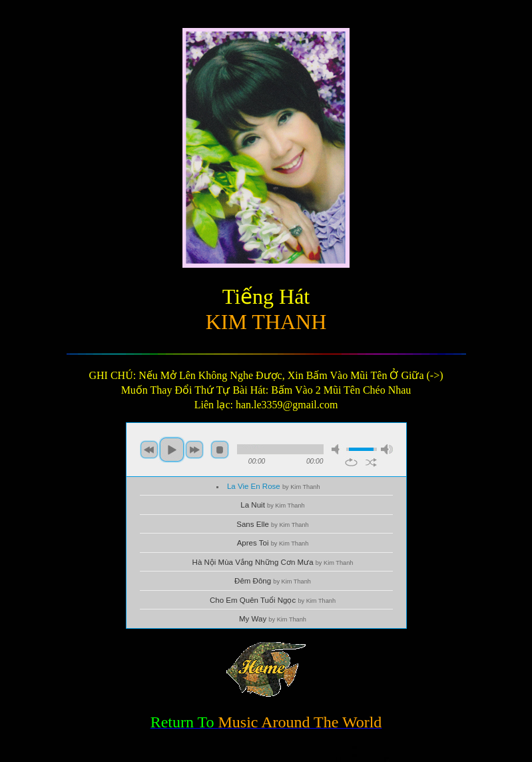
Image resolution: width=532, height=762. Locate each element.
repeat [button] (351, 462)
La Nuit (272, 505)
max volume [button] (387, 449)
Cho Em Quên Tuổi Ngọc (273, 600)
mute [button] (338, 449)
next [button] (194, 450)
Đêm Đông (273, 581)
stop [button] (220, 450)
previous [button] (149, 450)
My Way (273, 619)
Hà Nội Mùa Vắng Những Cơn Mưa (273, 562)
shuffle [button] (371, 462)
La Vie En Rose (274, 486)
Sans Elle (272, 524)
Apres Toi (273, 543)
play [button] (172, 450)
